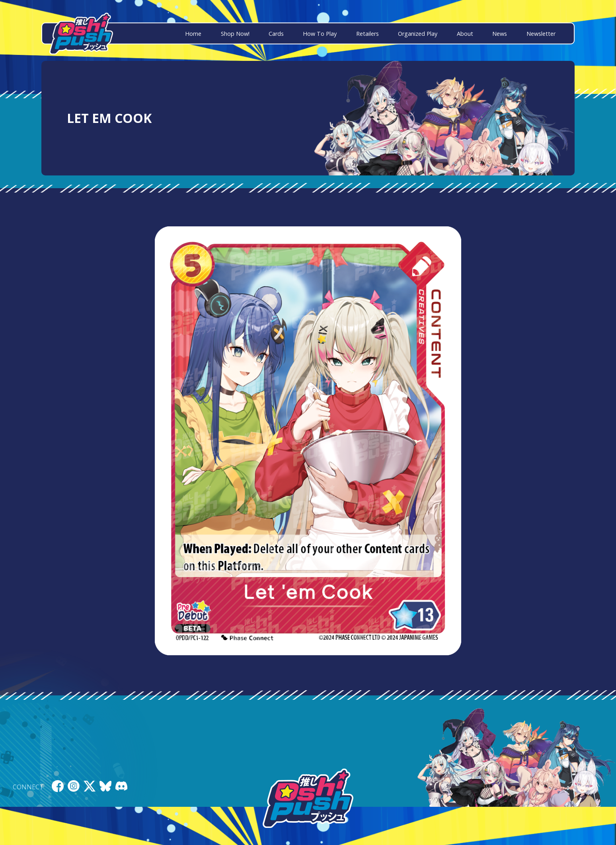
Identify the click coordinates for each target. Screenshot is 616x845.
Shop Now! (235, 34)
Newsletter (541, 34)
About (465, 34)
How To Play (320, 34)
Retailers (367, 34)
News (500, 34)
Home (193, 34)
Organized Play (418, 34)
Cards (276, 34)
